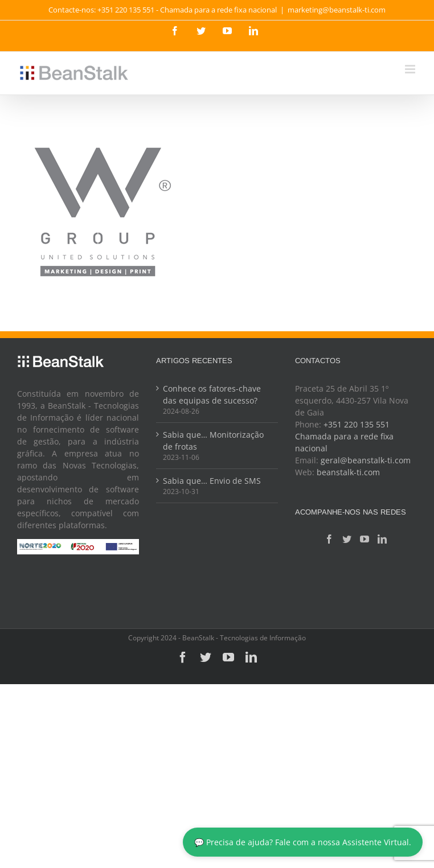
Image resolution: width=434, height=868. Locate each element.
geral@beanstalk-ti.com (366, 460)
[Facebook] (329, 539)
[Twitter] (347, 539)
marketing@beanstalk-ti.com (337, 10)
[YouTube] (365, 539)
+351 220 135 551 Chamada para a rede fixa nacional (344, 436)
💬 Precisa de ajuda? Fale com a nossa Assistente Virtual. (303, 842)
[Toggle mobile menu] (411, 69)
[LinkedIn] (382, 539)
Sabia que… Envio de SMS (212, 481)
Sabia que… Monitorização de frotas (213, 441)
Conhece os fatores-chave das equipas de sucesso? (212, 394)
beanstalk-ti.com (348, 472)
